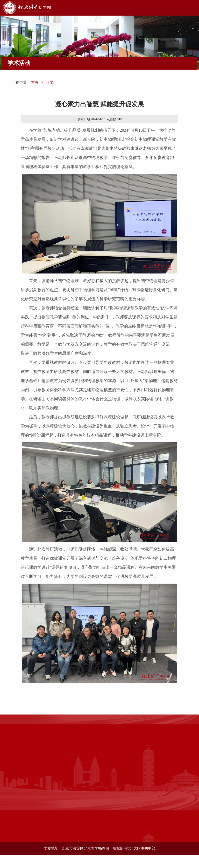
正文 (50, 82)
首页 (35, 82)
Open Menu (191, 8)
